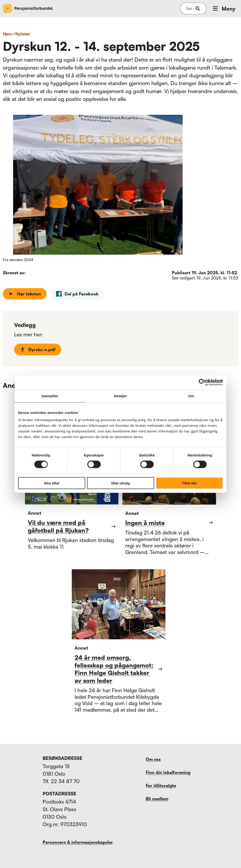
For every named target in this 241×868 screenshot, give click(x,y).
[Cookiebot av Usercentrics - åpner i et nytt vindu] (202, 382)
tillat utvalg (120, 483)
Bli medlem (157, 799)
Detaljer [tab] (120, 396)
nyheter (23, 34)
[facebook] (77, 294)
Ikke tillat (52, 483)
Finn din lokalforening (168, 772)
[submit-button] (198, 8)
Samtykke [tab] (50, 396)
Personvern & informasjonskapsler (78, 842)
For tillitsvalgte (161, 786)
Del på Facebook (77, 294)
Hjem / (9, 34)
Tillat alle (189, 483)
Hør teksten (25, 294)
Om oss (153, 759)
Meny (224, 8)
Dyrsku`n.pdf (38, 350)
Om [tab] (191, 396)
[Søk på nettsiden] (189, 8)
